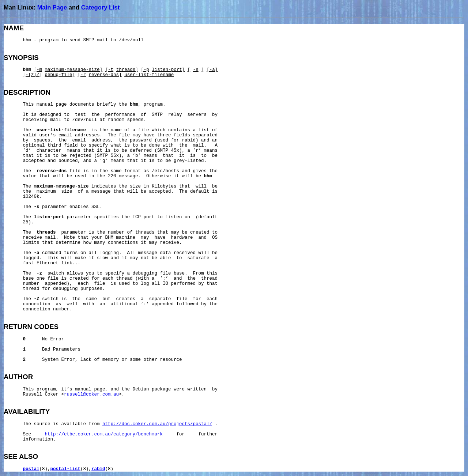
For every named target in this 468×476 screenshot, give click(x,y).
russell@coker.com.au (91, 394)
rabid (98, 469)
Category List (100, 7)
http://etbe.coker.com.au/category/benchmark (104, 434)
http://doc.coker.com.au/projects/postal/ (157, 424)
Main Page (52, 7)
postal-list (66, 469)
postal (31, 469)
